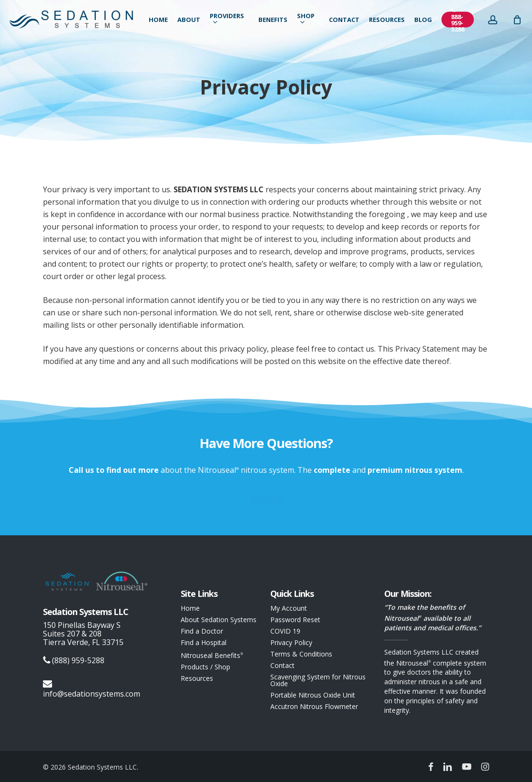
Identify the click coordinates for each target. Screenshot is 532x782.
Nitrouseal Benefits (212, 655)
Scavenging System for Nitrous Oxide (318, 680)
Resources (197, 678)
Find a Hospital (204, 643)
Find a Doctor (202, 631)
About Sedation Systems (219, 620)
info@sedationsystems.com (92, 689)
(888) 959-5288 (74, 661)
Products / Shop (205, 667)
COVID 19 (285, 631)
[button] (266, 500)
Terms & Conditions (301, 654)
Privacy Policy (291, 643)
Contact (282, 666)
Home (190, 608)
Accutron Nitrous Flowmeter (314, 707)
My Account (289, 608)
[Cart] (523, 23)
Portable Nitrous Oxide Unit (313, 695)
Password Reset (295, 620)
